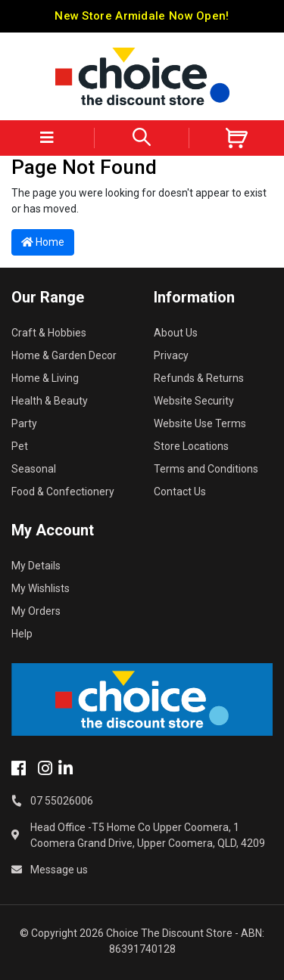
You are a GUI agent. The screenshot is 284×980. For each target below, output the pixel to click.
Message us (59, 870)
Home (43, 242)
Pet (20, 446)
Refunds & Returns (199, 378)
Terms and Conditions (206, 469)
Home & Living (45, 378)
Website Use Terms (200, 423)
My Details (36, 566)
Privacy (171, 355)
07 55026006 (62, 801)
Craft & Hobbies (49, 333)
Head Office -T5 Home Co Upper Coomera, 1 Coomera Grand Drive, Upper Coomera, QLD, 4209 (148, 835)
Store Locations (191, 446)
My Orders (36, 611)
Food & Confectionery (63, 492)
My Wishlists (41, 588)
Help (22, 634)
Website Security (194, 401)
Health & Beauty (50, 401)
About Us (176, 333)
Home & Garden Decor (64, 355)
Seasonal (34, 469)
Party (24, 423)
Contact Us (180, 492)
